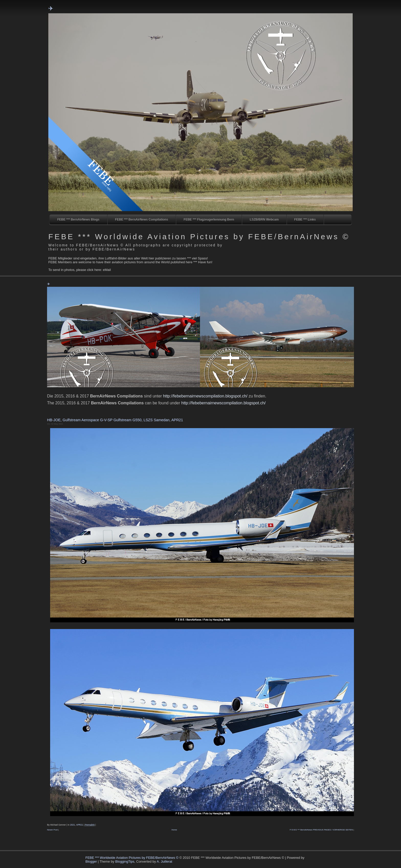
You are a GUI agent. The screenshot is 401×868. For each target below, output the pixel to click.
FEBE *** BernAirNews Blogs (78, 220)
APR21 (80, 825)
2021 (73, 825)
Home (174, 830)
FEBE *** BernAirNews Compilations (142, 220)
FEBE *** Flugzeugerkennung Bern (209, 220)
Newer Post (52, 830)
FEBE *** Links (305, 220)
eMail (107, 270)
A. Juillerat (165, 861)
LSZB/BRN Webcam (264, 220)
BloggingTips (125, 861)
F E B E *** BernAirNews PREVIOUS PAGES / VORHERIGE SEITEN (321, 830)
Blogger (91, 861)
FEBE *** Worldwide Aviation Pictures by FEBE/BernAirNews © (199, 237)
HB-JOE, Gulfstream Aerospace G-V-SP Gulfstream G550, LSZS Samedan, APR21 (115, 420)
